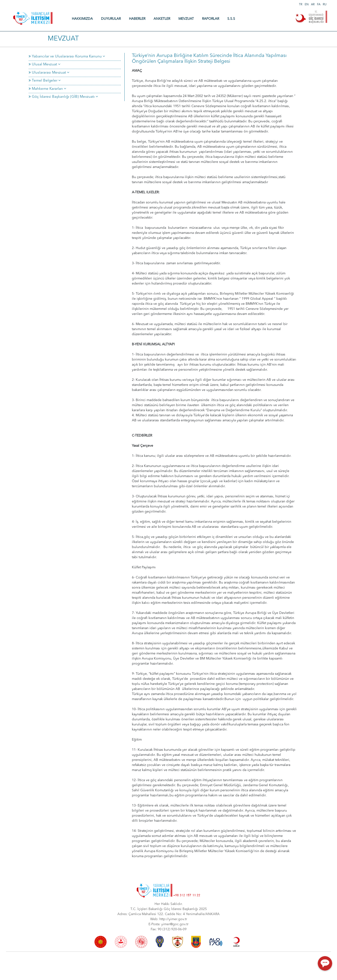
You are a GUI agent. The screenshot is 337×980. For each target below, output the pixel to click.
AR (313, 5)
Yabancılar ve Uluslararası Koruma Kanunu (67, 57)
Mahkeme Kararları (47, 89)
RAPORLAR (211, 19)
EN (307, 5)
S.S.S (231, 19)
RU (325, 5)
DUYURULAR (111, 19)
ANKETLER (162, 19)
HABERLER (137, 19)
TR (301, 5)
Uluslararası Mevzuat (49, 73)
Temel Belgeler (45, 81)
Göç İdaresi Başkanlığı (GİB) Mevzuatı (63, 97)
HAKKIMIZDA (82, 19)
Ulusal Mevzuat (45, 65)
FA (319, 5)
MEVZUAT (186, 19)
